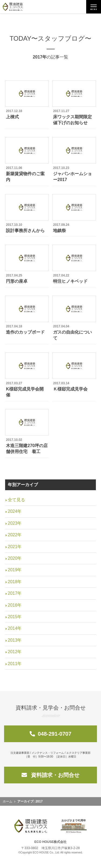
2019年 (15, 570)
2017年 (15, 593)
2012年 (15, 652)
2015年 (15, 617)
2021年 (15, 547)
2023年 (15, 523)
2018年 (15, 582)
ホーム (8, 801)
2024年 (15, 511)
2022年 (15, 535)
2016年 (15, 605)
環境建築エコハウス (13, 7)
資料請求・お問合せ (51, 775)
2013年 (15, 640)
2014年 (15, 628)
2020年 (15, 558)
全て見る (16, 500)
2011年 (15, 664)
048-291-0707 (50, 734)
